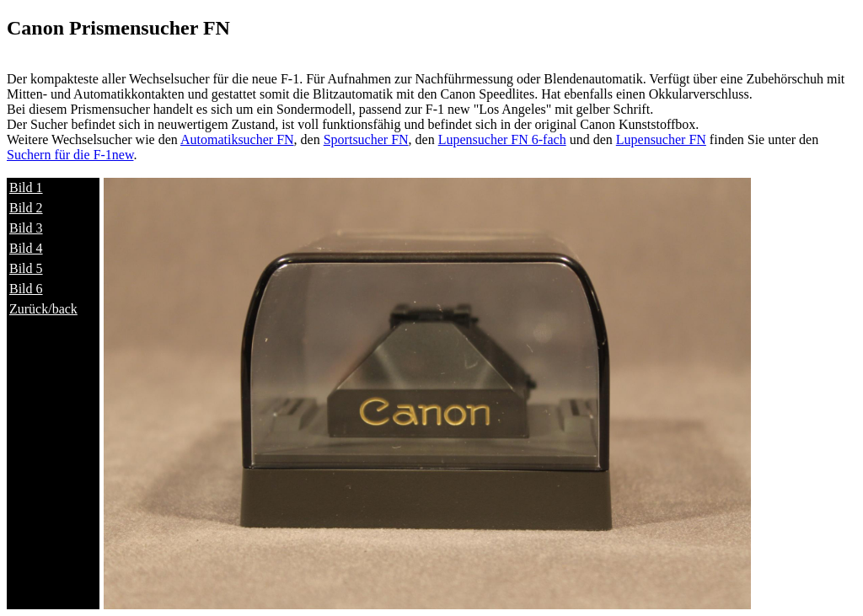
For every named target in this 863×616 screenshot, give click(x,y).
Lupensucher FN (661, 139)
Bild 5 (26, 268)
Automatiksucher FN (237, 139)
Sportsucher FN (366, 139)
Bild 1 (26, 187)
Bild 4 (26, 248)
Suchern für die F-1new (70, 155)
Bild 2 (26, 208)
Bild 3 (26, 228)
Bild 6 (26, 289)
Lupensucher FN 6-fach (502, 139)
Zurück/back (43, 309)
